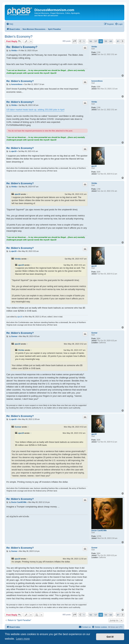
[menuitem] (10, 24)
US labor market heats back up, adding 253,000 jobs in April (35, 110)
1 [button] (84, 41)
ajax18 (94, 166)
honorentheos (97, 81)
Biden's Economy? (19, 37)
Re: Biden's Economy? (22, 47)
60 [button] (111, 41)
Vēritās (94, 47)
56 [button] (91, 41)
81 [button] (118, 41)
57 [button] (96, 41)
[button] (75, 41)
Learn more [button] (23, 639)
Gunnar (94, 333)
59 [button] (106, 41)
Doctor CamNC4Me (99, 531)
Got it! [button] (110, 637)
